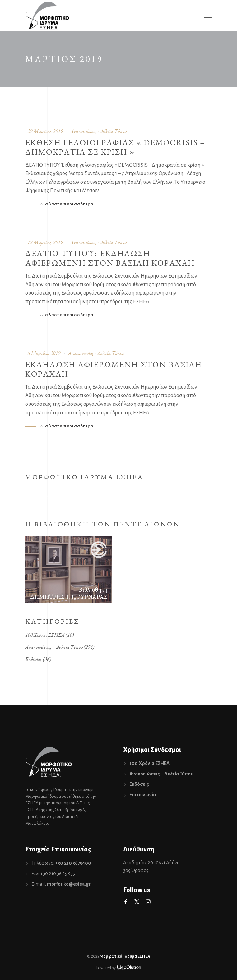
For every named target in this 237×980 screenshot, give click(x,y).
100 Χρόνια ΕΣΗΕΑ (45, 635)
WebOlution (129, 968)
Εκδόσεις (34, 659)
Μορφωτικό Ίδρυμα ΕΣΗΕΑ (125, 956)
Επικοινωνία (143, 795)
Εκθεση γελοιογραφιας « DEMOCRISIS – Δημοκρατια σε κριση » (115, 147)
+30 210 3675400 (73, 863)
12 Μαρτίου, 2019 (45, 242)
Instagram (148, 902)
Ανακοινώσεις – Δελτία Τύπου (54, 647)
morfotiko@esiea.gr (69, 884)
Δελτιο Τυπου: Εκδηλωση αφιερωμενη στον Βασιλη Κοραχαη (110, 258)
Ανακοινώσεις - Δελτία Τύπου (98, 131)
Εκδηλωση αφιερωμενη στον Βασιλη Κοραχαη (114, 369)
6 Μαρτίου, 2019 (44, 353)
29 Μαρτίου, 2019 (45, 131)
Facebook (126, 902)
